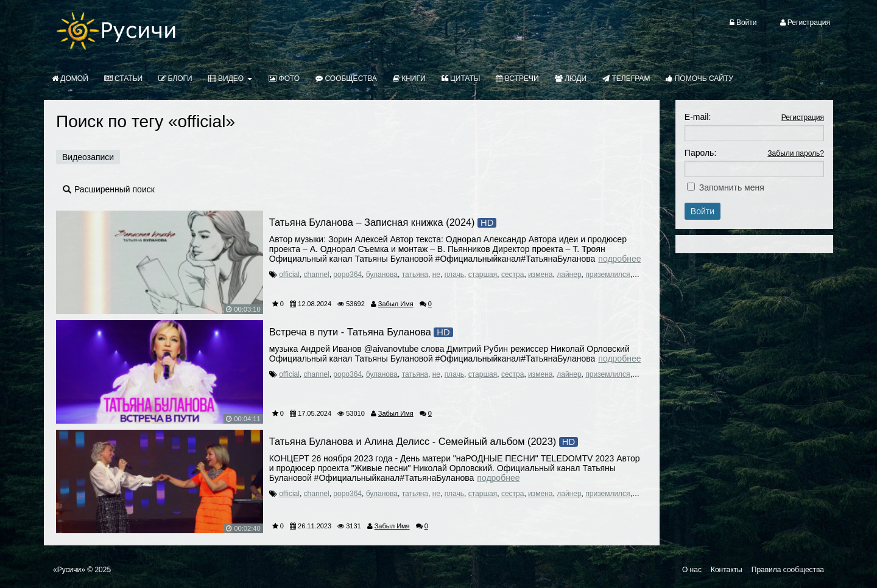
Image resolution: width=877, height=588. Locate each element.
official (289, 275)
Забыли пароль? (796, 153)
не (436, 275)
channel (317, 275)
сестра (513, 275)
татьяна (415, 275)
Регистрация (803, 117)
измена (540, 275)
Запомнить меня (732, 187)
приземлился (608, 275)
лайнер (569, 275)
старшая (483, 275)
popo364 (347, 275)
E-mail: (698, 117)
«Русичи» (69, 570)
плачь (454, 275)
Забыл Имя (396, 304)
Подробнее (619, 259)
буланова (382, 275)
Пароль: (700, 153)
